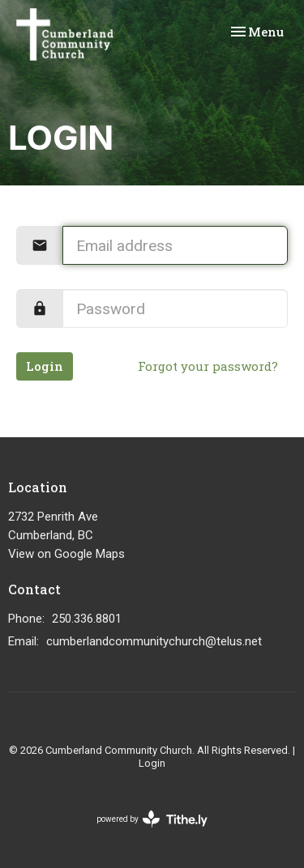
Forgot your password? (208, 366)
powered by (152, 819)
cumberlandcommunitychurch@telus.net (154, 641)
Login (45, 366)
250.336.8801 (87, 619)
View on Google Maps (66, 554)
